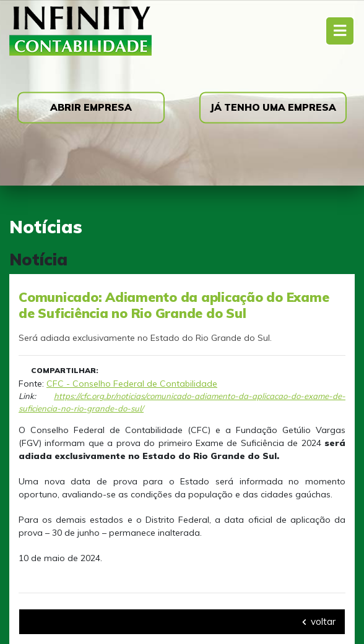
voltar (319, 621)
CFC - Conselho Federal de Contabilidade (132, 384)
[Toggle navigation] (340, 31)
